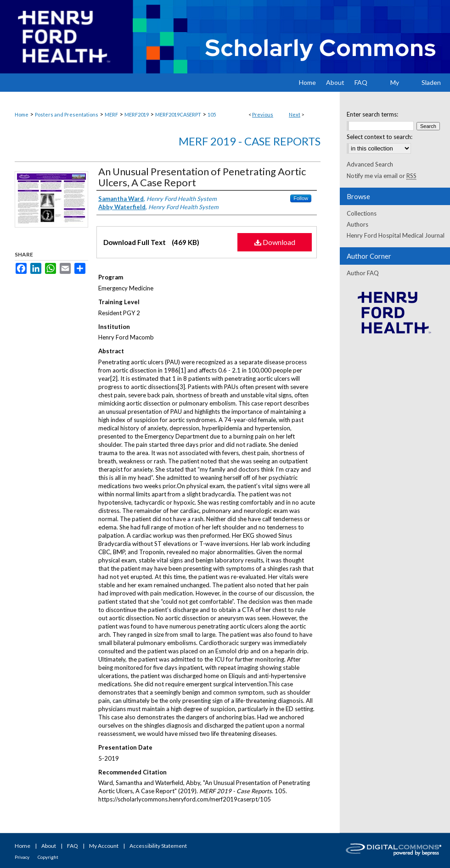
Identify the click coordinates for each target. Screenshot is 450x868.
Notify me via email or (382, 176)
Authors (357, 224)
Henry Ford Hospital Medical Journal (396, 235)
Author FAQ (363, 273)
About (49, 846)
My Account (104, 846)
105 (212, 114)
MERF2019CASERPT (178, 114)
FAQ (73, 846)
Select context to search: (380, 137)
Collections (362, 213)
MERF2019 (137, 114)
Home (22, 114)
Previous (263, 114)
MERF (111, 114)
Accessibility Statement (158, 846)
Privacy (22, 857)
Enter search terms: (372, 114)
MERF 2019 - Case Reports (250, 141)
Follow (301, 198)
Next (295, 114)
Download (275, 242)
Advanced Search (370, 164)
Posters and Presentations (67, 114)
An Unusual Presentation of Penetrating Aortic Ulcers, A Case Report (202, 177)
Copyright (48, 857)
